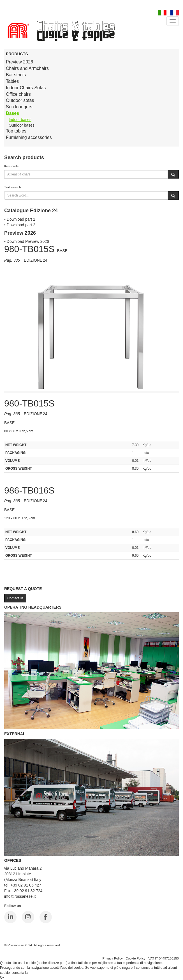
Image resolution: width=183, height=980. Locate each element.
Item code (11, 166)
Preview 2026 (19, 62)
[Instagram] (28, 917)
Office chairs (18, 94)
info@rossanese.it (20, 896)
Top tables (16, 131)
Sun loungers (19, 107)
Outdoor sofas (20, 100)
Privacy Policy (113, 958)
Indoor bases (20, 120)
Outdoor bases (22, 125)
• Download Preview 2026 (27, 241)
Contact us (15, 598)
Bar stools (16, 75)
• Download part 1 (20, 219)
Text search (13, 187)
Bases (12, 113)
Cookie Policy (135, 958)
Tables (12, 81)
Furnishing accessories (29, 137)
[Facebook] (46, 917)
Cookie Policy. (39, 973)
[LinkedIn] (10, 917)
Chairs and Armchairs (27, 68)
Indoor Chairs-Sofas (26, 88)
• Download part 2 (20, 225)
